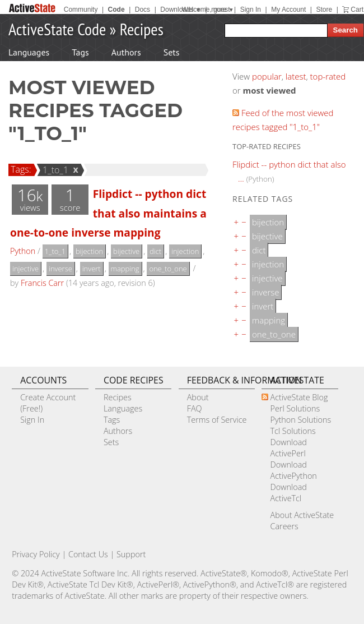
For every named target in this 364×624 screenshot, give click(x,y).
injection (185, 251)
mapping (125, 269)
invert (92, 269)
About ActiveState (302, 515)
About (198, 397)
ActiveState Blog (299, 397)
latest (296, 76)
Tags (80, 52)
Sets (172, 52)
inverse (60, 269)
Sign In (251, 10)
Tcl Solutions (293, 431)
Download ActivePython (293, 470)
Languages (29, 52)
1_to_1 (54, 170)
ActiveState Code (57, 29)
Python (23, 251)
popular (267, 76)
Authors (126, 52)
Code (116, 10)
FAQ (195, 408)
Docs (143, 10)
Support (131, 554)
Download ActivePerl (288, 448)
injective (25, 269)
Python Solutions (300, 420)
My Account (288, 10)
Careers (284, 526)
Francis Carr (42, 283)
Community (81, 10)
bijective (126, 251)
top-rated (328, 76)
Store (324, 10)
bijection (89, 251)
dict (155, 251)
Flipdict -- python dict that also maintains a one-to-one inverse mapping (108, 213)
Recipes (142, 29)
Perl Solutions (295, 408)
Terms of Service (217, 420)
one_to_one (168, 269)
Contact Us (88, 554)
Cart (357, 10)
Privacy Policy (36, 554)
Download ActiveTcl (288, 493)
